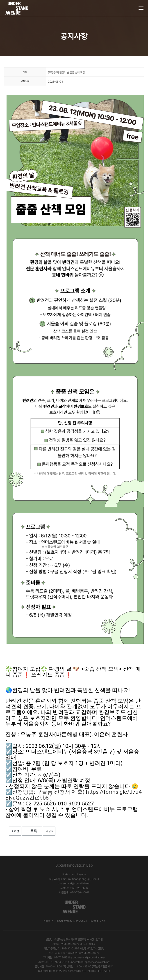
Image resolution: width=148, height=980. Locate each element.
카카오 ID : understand (58, 921)
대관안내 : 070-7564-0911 (74, 892)
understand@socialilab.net (74, 883)
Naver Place (97, 921)
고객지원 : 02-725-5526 (74, 888)
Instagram (80, 921)
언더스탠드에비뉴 (72, 971)
